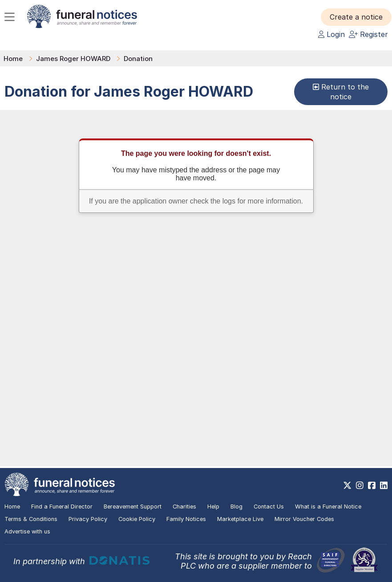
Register (368, 34)
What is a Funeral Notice (328, 507)
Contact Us (269, 507)
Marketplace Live (240, 519)
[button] (356, 17)
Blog (236, 507)
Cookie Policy (137, 519)
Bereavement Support (133, 507)
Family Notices (186, 519)
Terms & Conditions (31, 519)
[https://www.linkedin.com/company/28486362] (384, 485)
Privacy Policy (88, 519)
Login (331, 34)
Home (13, 59)
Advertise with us (27, 531)
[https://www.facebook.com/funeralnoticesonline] (372, 485)
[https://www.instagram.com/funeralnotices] (360, 485)
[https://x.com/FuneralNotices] (347, 485)
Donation (138, 59)
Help (213, 507)
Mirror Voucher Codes (304, 519)
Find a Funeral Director (62, 507)
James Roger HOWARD (73, 59)
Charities (184, 507)
